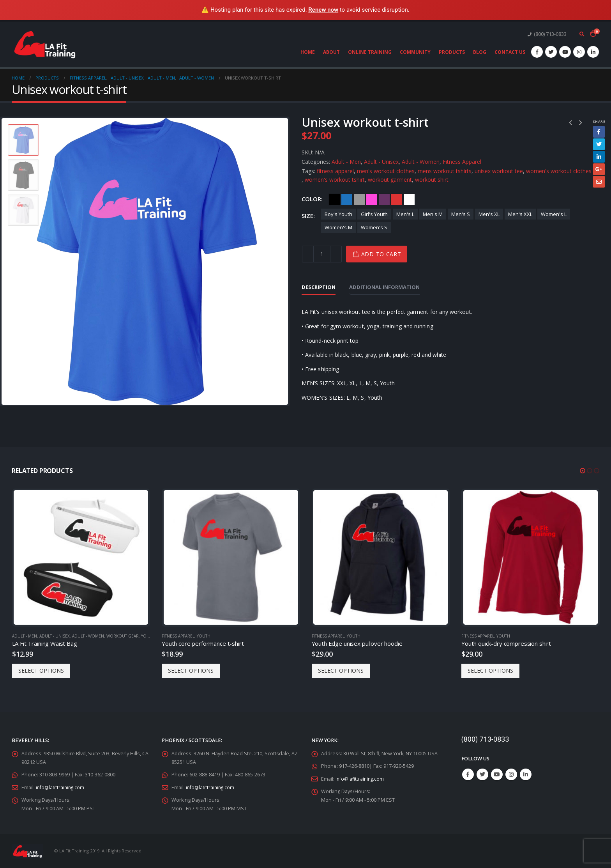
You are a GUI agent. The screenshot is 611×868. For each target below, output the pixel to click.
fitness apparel (335, 171)
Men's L (405, 214)
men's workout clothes (386, 171)
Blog (480, 52)
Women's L (554, 214)
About (331, 52)
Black (334, 199)
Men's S (461, 214)
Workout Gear (123, 636)
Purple (384, 199)
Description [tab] (319, 287)
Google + (599, 169)
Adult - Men (346, 162)
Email (599, 182)
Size (307, 216)
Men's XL (489, 214)
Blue (347, 199)
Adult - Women (421, 162)
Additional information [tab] (384, 287)
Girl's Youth (374, 214)
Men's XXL (520, 214)
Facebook (599, 132)
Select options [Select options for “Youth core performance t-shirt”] (191, 670)
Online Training (370, 52)
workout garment (390, 180)
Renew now (323, 10)
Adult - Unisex (381, 162)
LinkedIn (599, 157)
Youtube (497, 774)
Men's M (433, 214)
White (409, 199)
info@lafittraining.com (61, 787)
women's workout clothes (559, 171)
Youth (148, 636)
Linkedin (526, 774)
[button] (583, 471)
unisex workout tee (499, 171)
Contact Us (510, 52)
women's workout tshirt (335, 180)
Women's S (374, 227)
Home (308, 52)
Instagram (511, 774)
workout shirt (432, 180)
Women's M (338, 227)
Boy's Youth (338, 214)
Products (452, 52)
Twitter (599, 144)
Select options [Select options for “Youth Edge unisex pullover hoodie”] (341, 670)
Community (415, 52)
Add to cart (381, 254)
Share (599, 121)
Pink (372, 199)
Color (311, 199)
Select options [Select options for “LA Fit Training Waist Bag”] (41, 670)
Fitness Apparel (462, 162)
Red (397, 199)
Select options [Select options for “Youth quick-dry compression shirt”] (490, 670)
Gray (359, 199)
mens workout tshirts (445, 171)
